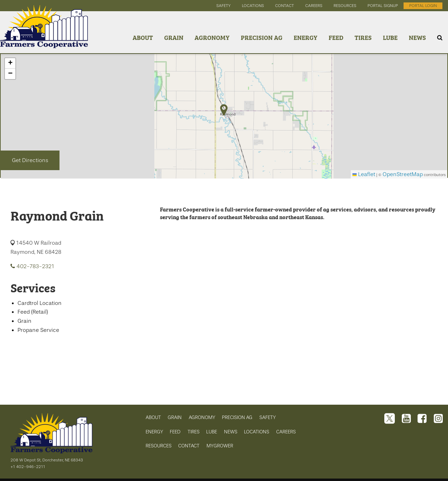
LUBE (212, 432)
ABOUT (153, 417)
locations (253, 6)
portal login (423, 6)
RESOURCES (159, 446)
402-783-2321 (32, 266)
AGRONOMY (202, 417)
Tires (363, 37)
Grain (174, 37)
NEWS (231, 432)
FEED (175, 432)
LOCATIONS (257, 432)
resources (345, 6)
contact (285, 6)
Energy (306, 37)
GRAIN (175, 417)
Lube (390, 37)
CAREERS (286, 432)
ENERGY (154, 432)
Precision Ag (262, 37)
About (143, 37)
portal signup (383, 6)
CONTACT (189, 446)
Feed (336, 37)
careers (314, 6)
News (417, 37)
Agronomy (212, 37)
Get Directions (30, 160)
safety (223, 6)
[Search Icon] (440, 38)
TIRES (194, 432)
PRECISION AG (237, 417)
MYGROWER (220, 446)
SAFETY (268, 417)
